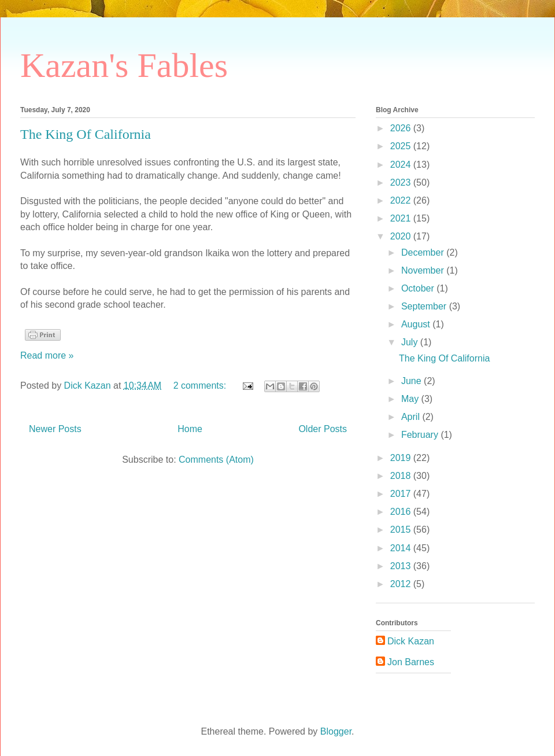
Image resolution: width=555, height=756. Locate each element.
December (424, 252)
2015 (402, 530)
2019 (402, 458)
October (419, 288)
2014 (402, 548)
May (411, 399)
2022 (402, 200)
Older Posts (323, 429)
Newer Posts (55, 429)
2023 (402, 182)
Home (190, 429)
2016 (402, 512)
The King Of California (86, 134)
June (412, 381)
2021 (402, 218)
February (421, 435)
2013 (402, 566)
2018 (402, 476)
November (424, 270)
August (417, 324)
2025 (402, 146)
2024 (402, 165)
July (411, 342)
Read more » (47, 355)
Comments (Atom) (216, 460)
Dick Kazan (411, 641)
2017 (402, 494)
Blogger (336, 731)
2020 (402, 236)
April (412, 417)
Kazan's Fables (124, 65)
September (425, 306)
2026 (402, 128)
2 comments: (201, 386)
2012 (402, 584)
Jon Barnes (411, 662)
